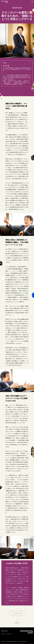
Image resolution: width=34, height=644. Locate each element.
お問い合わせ (5, 631)
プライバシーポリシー (7, 634)
